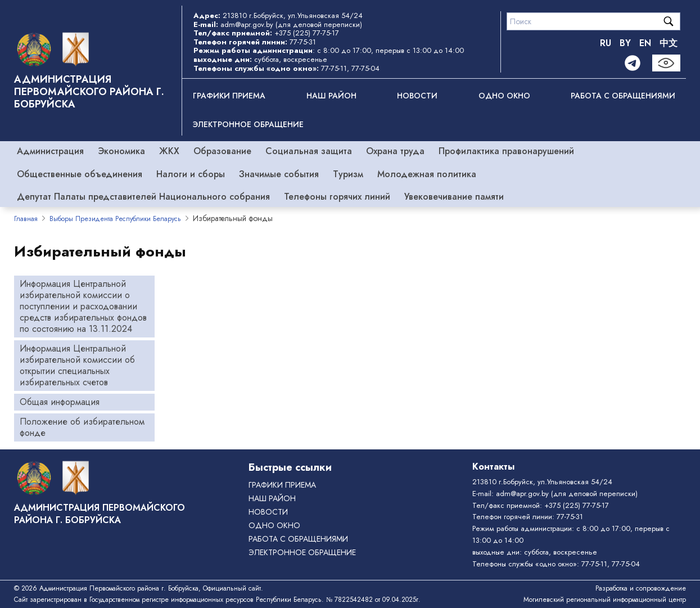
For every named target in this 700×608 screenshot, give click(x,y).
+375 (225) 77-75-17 (307, 33)
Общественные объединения (80, 174)
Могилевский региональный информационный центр (605, 600)
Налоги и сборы (191, 174)
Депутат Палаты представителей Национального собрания (143, 197)
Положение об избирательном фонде (82, 427)
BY (625, 43)
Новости (417, 96)
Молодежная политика (427, 174)
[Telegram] (633, 63)
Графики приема (229, 96)
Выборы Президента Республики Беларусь (115, 219)
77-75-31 (303, 42)
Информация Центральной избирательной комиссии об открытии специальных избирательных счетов (77, 365)
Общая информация (60, 402)
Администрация (50, 151)
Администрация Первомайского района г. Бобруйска (89, 92)
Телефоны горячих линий (337, 197)
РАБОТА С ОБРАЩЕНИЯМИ (623, 96)
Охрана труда (395, 151)
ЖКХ (169, 151)
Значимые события (279, 174)
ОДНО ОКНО (504, 96)
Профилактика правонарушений (506, 151)
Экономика (121, 151)
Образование (222, 151)
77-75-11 (334, 68)
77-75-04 (365, 68)
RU (606, 43)
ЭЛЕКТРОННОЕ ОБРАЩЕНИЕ (248, 124)
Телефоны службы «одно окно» (525, 564)
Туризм (348, 174)
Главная (26, 219)
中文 (669, 43)
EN (645, 43)
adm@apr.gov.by (247, 24)
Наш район (331, 96)
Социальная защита (309, 151)
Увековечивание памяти (454, 197)
